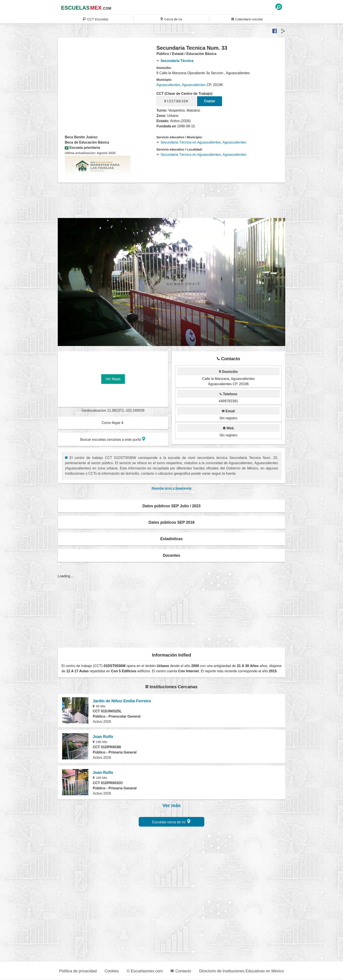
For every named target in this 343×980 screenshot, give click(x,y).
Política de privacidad (78, 971)
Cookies (112, 971)
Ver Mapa (113, 379)
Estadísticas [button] (172, 539)
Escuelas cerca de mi (171, 821)
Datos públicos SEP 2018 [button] (171, 522)
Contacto (181, 971)
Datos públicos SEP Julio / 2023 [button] (171, 506)
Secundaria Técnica (175, 61)
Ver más (172, 806)
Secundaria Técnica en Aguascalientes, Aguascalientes (201, 142)
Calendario (247, 19)
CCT (95, 19)
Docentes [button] (171, 555)
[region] (107, 80)
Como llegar (113, 423)
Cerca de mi (171, 19)
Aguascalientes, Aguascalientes (181, 85)
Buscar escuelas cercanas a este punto (113, 439)
